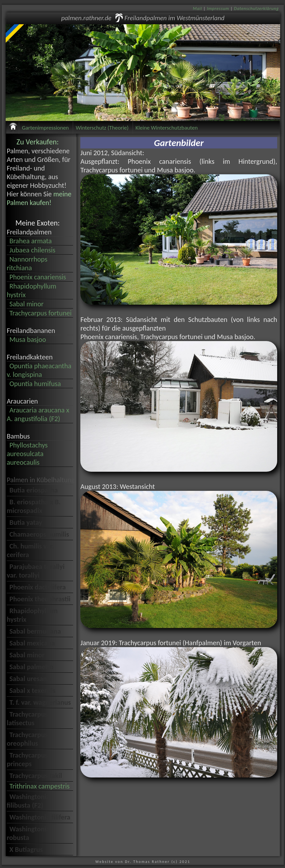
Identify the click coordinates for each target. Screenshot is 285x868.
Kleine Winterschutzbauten (167, 128)
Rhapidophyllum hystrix (32, 290)
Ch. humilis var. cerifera (30, 550)
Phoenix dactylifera (38, 587)
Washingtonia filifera (40, 817)
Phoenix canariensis (38, 277)
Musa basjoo (28, 339)
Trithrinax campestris (40, 786)
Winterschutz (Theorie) (102, 128)
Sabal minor (27, 304)
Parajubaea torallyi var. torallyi (36, 571)
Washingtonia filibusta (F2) (28, 801)
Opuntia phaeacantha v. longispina (39, 370)
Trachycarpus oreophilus (27, 739)
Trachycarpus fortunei (41, 313)
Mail (197, 8)
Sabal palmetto (32, 667)
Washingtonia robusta (28, 833)
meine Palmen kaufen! (39, 198)
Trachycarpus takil (36, 776)
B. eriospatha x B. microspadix (34, 506)
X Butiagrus (26, 849)
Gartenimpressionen (45, 128)
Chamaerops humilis (39, 534)
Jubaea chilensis (32, 250)
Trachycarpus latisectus (27, 718)
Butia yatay (26, 522)
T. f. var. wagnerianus (40, 702)
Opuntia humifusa (35, 384)
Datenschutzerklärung (256, 8)
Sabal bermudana (35, 631)
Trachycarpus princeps (27, 759)
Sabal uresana (30, 679)
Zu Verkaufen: (38, 142)
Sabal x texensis (32, 690)
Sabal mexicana (32, 643)
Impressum (218, 8)
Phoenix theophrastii (40, 599)
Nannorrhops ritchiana (27, 263)
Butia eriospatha (34, 490)
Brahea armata (31, 241)
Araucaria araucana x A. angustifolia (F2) (38, 414)
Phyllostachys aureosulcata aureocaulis (27, 454)
